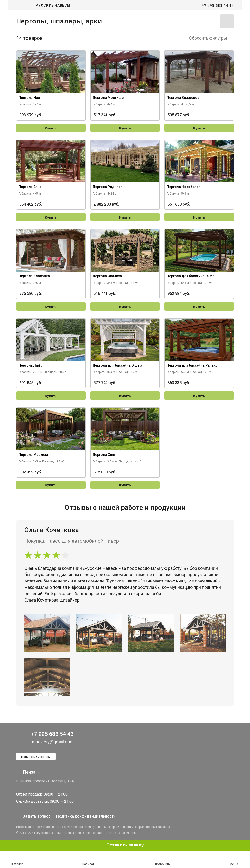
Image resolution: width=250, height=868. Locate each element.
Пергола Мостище (108, 99)
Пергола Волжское (183, 99)
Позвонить (162, 860)
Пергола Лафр (31, 367)
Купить (51, 129)
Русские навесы (53, 5)
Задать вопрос (34, 817)
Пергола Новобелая (184, 188)
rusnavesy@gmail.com (47, 741)
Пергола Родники (108, 188)
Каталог (17, 859)
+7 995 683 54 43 (218, 5)
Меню (234, 859)
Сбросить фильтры (211, 39)
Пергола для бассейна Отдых (117, 367)
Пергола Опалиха (107, 278)
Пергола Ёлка (30, 188)
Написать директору (36, 756)
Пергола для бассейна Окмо (191, 278)
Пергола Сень (104, 456)
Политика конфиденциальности (87, 817)
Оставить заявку (125, 845)
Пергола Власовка (34, 278)
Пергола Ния (29, 99)
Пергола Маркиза (33, 456)
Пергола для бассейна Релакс (192, 367)
